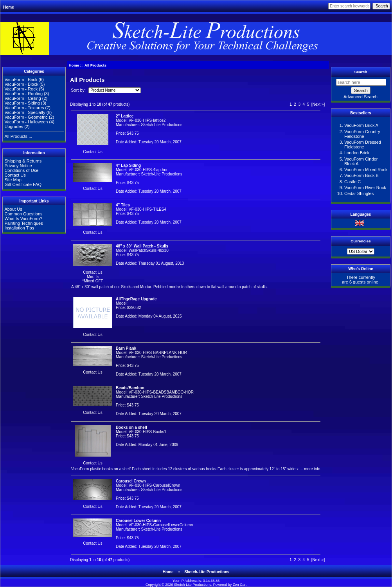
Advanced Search (361, 97)
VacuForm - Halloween (26, 122)
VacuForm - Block (21, 84)
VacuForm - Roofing (23, 94)
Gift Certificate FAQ (23, 184)
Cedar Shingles (359, 193)
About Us (13, 209)
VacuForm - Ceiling (22, 98)
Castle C (352, 182)
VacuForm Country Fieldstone (362, 134)
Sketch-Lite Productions (207, 572)
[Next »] (318, 104)
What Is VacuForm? (23, 219)
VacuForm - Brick (21, 79)
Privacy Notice (18, 166)
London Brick (357, 153)
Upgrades (14, 126)
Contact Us (15, 175)
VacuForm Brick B (361, 175)
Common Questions (23, 214)
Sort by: (79, 90)
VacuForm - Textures (24, 108)
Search (361, 72)
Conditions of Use (21, 170)
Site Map (13, 180)
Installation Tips (19, 228)
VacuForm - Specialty (25, 112)
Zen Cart (240, 585)
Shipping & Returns (23, 161)
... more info (309, 469)
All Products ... (18, 136)
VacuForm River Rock (365, 188)
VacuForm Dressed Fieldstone (363, 144)
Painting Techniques (23, 223)
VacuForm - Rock (21, 89)
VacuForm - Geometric (26, 117)
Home (9, 7)
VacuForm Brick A (361, 125)
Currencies (361, 241)
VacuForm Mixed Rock (366, 170)
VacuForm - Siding (22, 103)
